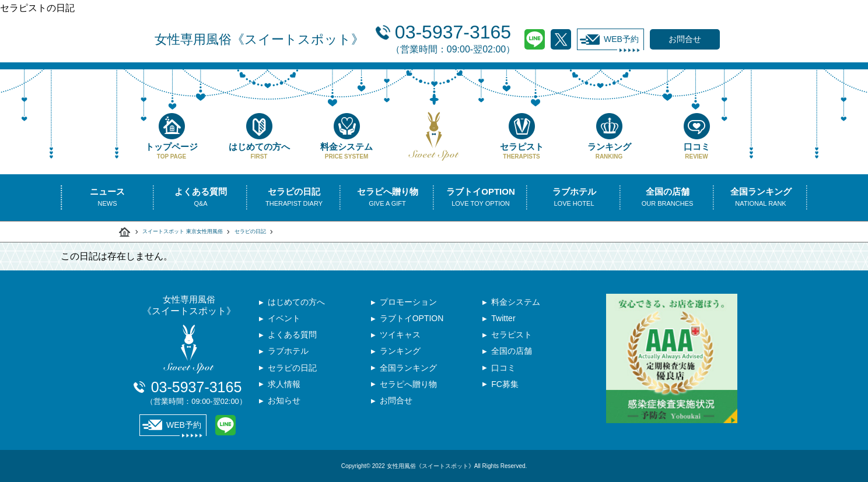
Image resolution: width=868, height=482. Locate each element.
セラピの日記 (250, 231)
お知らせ (284, 407)
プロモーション (408, 302)
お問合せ (396, 407)
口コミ (696, 136)
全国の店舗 (512, 355)
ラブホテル (288, 355)
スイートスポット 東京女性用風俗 (183, 231)
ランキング (609, 136)
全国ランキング (408, 372)
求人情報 (284, 390)
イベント (284, 320)
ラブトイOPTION (412, 320)
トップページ (171, 136)
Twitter (561, 39)
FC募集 (505, 390)
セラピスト (521, 136)
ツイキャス (400, 337)
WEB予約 (609, 40)
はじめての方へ (259, 136)
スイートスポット (125, 232)
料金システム (346, 136)
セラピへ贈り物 (408, 390)
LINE (535, 39)
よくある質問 (292, 337)
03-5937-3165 (453, 38)
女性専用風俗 (259, 39)
